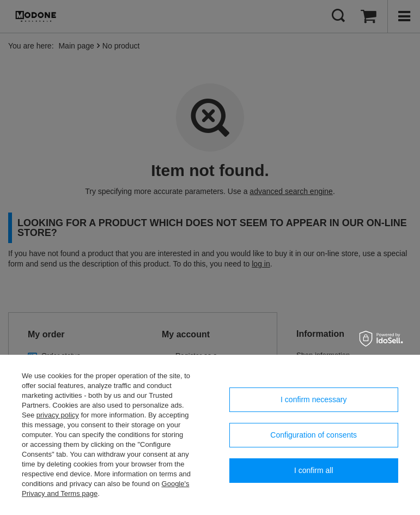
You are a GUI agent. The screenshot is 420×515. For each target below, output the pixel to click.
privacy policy (58, 415)
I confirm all (314, 470)
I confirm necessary (314, 399)
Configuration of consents (314, 435)
